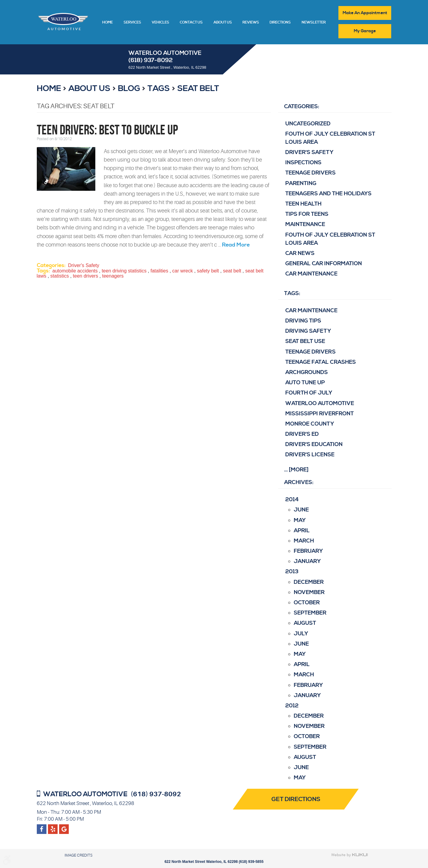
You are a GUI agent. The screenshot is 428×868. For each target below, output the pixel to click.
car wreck (182, 271)
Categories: (302, 107)
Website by (350, 855)
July (301, 634)
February (308, 551)
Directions (280, 23)
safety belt (208, 271)
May (300, 520)
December (309, 582)
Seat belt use (305, 341)
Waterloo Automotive (320, 403)
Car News (300, 253)
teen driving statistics (124, 271)
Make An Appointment (365, 13)
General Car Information (324, 264)
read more (236, 245)
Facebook (42, 827)
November (309, 592)
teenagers (113, 276)
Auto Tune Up (305, 383)
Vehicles (160, 23)
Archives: (299, 483)
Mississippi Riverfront (320, 414)
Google (53, 827)
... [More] (296, 470)
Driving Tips (303, 321)
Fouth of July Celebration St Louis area (330, 138)
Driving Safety (308, 331)
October (307, 603)
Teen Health (303, 204)
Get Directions (296, 799)
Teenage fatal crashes (321, 362)
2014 (292, 500)
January (307, 561)
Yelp (64, 827)
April (302, 531)
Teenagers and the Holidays (328, 194)
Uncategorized (308, 124)
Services (132, 23)
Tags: (292, 293)
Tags (159, 89)
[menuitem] (108, 22)
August (305, 623)
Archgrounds (307, 372)
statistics (60, 276)
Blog (129, 89)
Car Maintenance (311, 274)
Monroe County (310, 424)
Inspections (303, 163)
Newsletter (314, 23)
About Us (223, 23)
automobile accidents (75, 271)
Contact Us (191, 23)
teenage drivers (311, 352)
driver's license (310, 455)
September (310, 613)
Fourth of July (309, 393)
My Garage (365, 31)
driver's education (314, 444)
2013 (292, 572)
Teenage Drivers (311, 173)
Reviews (251, 23)
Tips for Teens (307, 214)
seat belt (198, 89)
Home (108, 23)
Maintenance (305, 224)
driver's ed (302, 434)
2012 (292, 706)
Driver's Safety (84, 265)
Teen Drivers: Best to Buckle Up (107, 130)
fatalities (159, 271)
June (301, 510)
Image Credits (78, 855)
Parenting (301, 183)
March (304, 541)
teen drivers (86, 276)
